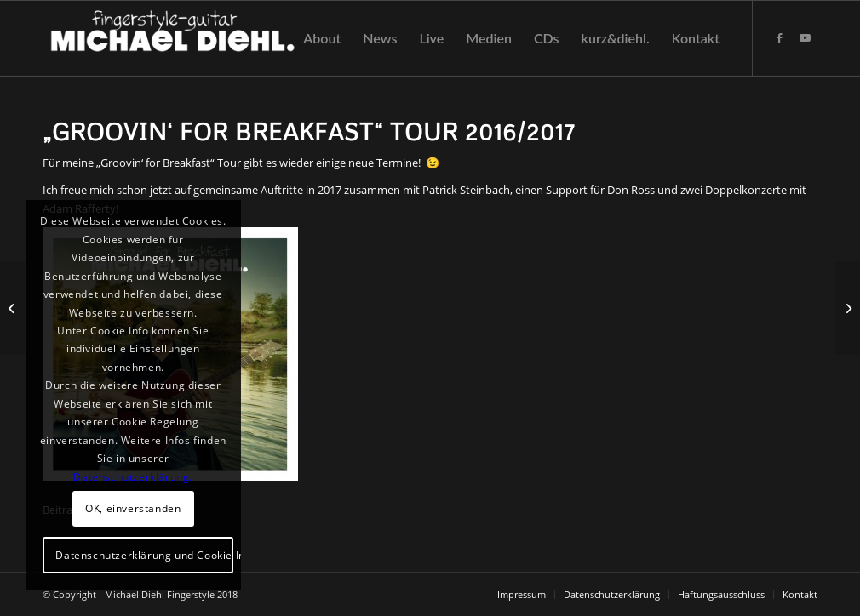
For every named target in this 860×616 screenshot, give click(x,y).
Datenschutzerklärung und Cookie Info (144, 555)
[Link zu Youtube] (805, 37)
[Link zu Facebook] (779, 37)
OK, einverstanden (133, 508)
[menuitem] (322, 38)
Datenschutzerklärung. (133, 477)
